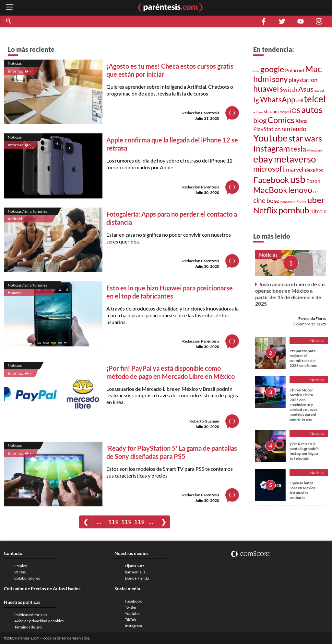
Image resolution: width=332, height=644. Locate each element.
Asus (306, 89)
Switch (289, 89)
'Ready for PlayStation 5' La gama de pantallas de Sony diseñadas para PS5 (172, 452)
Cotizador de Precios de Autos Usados (42, 588)
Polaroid (295, 70)
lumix (256, 71)
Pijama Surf (134, 566)
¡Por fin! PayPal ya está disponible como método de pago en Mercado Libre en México (171, 372)
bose (273, 201)
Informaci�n (19, 71)
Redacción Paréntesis (201, 113)
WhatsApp (278, 100)
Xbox (302, 121)
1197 (113, 522)
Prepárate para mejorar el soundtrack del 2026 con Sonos (303, 358)
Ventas (20, 572)
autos (312, 110)
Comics (281, 120)
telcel (315, 99)
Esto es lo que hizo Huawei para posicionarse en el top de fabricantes (170, 292)
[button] (9, 21)
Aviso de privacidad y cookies (39, 621)
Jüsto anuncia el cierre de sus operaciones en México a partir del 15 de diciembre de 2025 (290, 294)
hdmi (262, 79)
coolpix (284, 112)
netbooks (258, 112)
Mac (314, 69)
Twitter (131, 607)
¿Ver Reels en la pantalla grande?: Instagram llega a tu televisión (304, 451)
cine (259, 200)
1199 (139, 522)
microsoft (269, 169)
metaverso (295, 159)
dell (300, 101)
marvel (295, 169)
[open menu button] (10, 8)
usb (298, 179)
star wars (305, 138)
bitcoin (318, 211)
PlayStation (267, 129)
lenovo (300, 190)
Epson (313, 181)
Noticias (15, 63)
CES (316, 192)
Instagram (272, 148)
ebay (263, 159)
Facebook (271, 180)
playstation (303, 80)
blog (260, 120)
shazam (271, 111)
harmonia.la (135, 572)
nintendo (294, 129)
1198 (126, 522)
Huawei (14, 293)
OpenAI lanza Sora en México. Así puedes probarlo (303, 490)
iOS (295, 110)
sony (280, 79)
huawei (266, 88)
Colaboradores (27, 578)
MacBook (270, 190)
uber (316, 200)
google (272, 69)
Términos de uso (28, 627)
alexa (310, 170)
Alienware (314, 150)
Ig (256, 100)
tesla (298, 149)
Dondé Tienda (137, 578)
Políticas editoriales (31, 615)
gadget (319, 90)
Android (15, 219)
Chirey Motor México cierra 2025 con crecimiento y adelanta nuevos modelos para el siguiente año (303, 405)
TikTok (130, 620)
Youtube (270, 138)
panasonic (288, 202)
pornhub (294, 210)
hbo (320, 170)
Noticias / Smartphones (27, 211)
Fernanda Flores (312, 318)
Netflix (265, 210)
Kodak (301, 202)
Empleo (21, 566)
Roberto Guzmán (204, 421)
